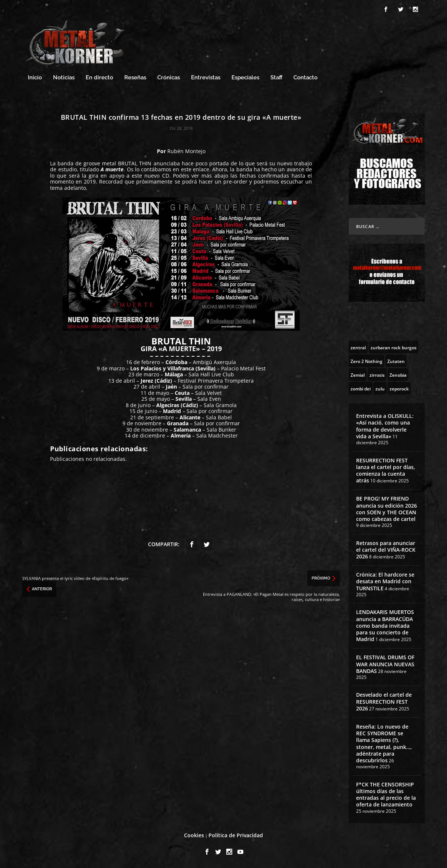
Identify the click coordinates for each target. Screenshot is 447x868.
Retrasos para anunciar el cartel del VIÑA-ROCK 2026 (386, 550)
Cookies (194, 835)
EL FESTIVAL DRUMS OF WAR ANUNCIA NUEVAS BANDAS (385, 664)
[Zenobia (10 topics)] (398, 374)
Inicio (35, 78)
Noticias (64, 78)
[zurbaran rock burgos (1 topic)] (394, 347)
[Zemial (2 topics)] (358, 374)
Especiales (245, 78)
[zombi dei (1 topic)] (361, 388)
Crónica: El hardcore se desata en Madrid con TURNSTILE (385, 581)
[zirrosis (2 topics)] (377, 374)
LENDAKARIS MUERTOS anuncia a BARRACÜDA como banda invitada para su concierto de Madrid (385, 626)
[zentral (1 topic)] (358, 347)
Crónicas (169, 78)
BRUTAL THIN (135, 163)
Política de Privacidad (236, 835)
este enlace (195, 169)
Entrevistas (206, 78)
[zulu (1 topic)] (380, 388)
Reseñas (135, 78)
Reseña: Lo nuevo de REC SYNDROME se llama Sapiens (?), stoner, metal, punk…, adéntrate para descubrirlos (384, 743)
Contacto (305, 78)
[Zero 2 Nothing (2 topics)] (367, 361)
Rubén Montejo (186, 151)
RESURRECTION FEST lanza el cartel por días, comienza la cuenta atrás (386, 471)
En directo (99, 78)
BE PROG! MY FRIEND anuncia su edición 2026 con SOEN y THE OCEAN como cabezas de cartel (387, 509)
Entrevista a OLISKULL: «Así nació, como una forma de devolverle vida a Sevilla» (385, 426)
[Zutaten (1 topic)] (396, 361)
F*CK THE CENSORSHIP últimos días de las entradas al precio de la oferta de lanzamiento (386, 795)
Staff (276, 78)
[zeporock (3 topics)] (399, 388)
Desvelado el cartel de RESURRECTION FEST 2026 (384, 701)
